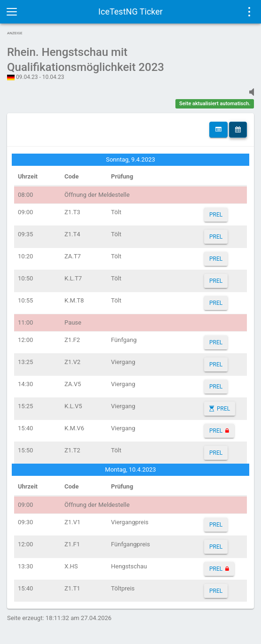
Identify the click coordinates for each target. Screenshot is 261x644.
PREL (216, 215)
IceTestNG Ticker (130, 12)
